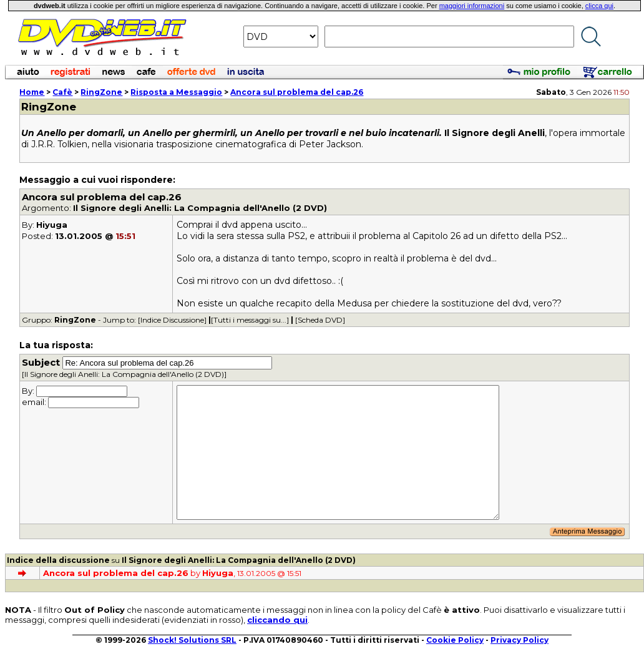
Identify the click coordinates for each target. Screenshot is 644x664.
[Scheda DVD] (320, 320)
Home (32, 92)
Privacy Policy (520, 640)
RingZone (101, 92)
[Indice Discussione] (172, 320)
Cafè (62, 92)
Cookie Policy (455, 640)
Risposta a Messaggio (176, 92)
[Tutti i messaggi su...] (250, 320)
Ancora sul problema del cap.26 (297, 92)
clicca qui (599, 6)
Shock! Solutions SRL (192, 640)
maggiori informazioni (472, 6)
